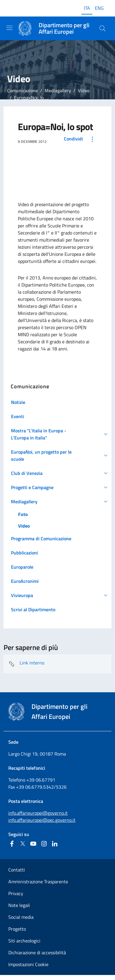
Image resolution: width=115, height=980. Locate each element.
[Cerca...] (103, 28)
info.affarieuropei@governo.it (38, 813)
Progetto (17, 929)
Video (84, 90)
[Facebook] (12, 844)
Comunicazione (22, 90)
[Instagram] (44, 844)
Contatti (17, 870)
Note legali (19, 905)
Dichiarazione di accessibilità (37, 952)
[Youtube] (33, 844)
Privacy (16, 893)
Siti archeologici (24, 941)
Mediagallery (58, 90)
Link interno (26, 664)
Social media (21, 917)
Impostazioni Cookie (28, 964)
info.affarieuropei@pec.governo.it (42, 820)
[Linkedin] (55, 844)
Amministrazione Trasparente (38, 882)
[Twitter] (23, 844)
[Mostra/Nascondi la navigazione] (10, 28)
